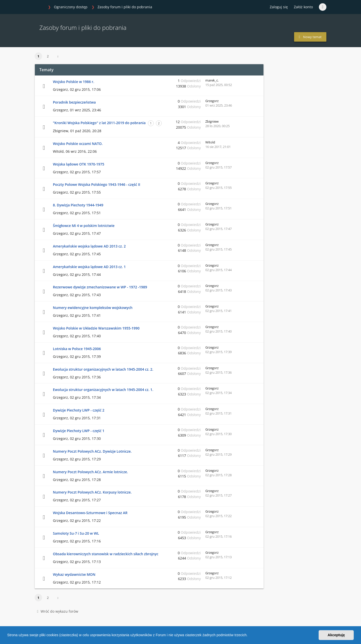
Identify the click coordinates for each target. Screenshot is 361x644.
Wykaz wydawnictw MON (74, 574)
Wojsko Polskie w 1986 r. (74, 82)
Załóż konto (303, 7)
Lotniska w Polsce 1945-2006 (77, 349)
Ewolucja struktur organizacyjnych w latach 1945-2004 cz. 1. (103, 390)
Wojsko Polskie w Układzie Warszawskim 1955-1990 (96, 328)
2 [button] (48, 56)
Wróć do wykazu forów (58, 611)
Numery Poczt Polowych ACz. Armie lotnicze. (90, 472)
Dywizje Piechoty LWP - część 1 (79, 431)
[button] (249, 636)
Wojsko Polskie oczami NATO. (78, 144)
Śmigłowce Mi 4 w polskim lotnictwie (84, 226)
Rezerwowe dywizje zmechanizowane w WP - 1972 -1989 (100, 287)
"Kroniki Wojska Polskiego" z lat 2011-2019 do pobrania (99, 123)
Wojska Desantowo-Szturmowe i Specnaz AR (90, 513)
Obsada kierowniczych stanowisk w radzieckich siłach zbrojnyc (106, 554)
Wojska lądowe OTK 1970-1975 (79, 164)
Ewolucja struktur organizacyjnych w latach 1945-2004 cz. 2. (103, 369)
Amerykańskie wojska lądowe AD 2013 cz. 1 (89, 267)
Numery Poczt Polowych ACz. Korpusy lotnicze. (92, 492)
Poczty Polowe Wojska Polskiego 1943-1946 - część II (97, 184)
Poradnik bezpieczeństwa (74, 102)
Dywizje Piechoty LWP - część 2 (79, 410)
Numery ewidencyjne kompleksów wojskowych (93, 308)
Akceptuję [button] (336, 635)
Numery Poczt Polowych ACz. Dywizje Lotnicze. (92, 451)
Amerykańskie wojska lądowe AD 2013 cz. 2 (89, 246)
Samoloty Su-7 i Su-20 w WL (76, 533)
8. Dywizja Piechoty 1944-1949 (78, 205)
